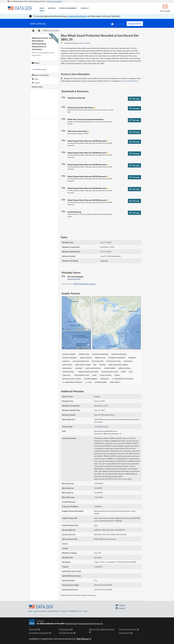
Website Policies (54, 611)
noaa (131, 372)
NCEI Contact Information (78, 131)
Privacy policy (125, 633)
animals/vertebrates (119, 354)
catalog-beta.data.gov (78, 16)
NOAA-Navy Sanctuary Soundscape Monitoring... (86, 119)
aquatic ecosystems (70, 358)
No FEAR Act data (66, 633)
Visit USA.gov (83, 639)
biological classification (117, 358)
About (30, 611)
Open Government (40, 611)
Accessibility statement (39, 633)
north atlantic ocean (82, 375)
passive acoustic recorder (72, 379)
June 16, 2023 (85, 43)
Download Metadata (74, 279)
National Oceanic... (52, 31)
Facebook (36, 83)
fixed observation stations (118, 365)
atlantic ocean (100, 358)
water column (115, 382)
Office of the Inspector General (102, 629)
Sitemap (63, 611)
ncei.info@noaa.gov (39, 69)
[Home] (20, 8)
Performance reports (128, 629)
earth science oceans (83, 365)
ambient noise (84, 354)
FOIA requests (65, 629)
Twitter (35, 79)
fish (95, 365)
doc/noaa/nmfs (98, 361)
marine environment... (93, 368)
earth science (67, 365)
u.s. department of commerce (123, 379)
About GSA (33, 629)
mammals (79, 368)
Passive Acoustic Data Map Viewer (81, 107)
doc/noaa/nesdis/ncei (81, 361)
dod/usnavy (128, 361)
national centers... (125, 368)
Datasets (121, 24)
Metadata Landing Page (76, 98)
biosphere (132, 358)
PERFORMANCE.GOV (75, 611)
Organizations (135, 24)
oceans (117, 375)
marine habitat (110, 368)
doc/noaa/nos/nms (114, 361)
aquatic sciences (86, 358)
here (94, 595)
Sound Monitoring (74, 212)
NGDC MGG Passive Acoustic (85, 284)
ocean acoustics (106, 375)
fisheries (103, 365)
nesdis (123, 372)
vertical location (101, 382)
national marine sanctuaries (88, 372)
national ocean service (110, 372)
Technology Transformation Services (83, 624)
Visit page (134, 99)
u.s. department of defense (72, 382)
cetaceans (66, 361)
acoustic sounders (69, 354)
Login (86, 611)
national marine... (69, 372)
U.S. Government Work (130, 81)
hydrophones (67, 368)
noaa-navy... (67, 375)
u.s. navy (89, 382)
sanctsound (105, 379)
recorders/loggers (91, 379)
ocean (94, 375)
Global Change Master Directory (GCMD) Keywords (87, 141)
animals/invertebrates (100, 354)
